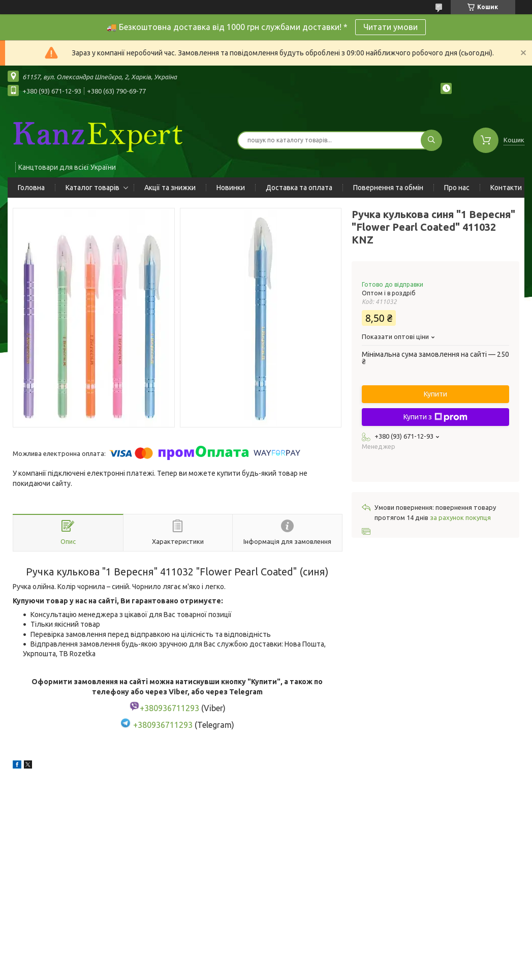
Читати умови (390, 27)
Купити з (435, 417)
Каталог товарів (92, 188)
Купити (435, 394)
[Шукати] (431, 140)
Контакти (506, 188)
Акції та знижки (170, 188)
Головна (31, 188)
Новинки (231, 188)
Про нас (457, 188)
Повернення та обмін (388, 188)
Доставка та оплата (299, 188)
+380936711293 (163, 725)
